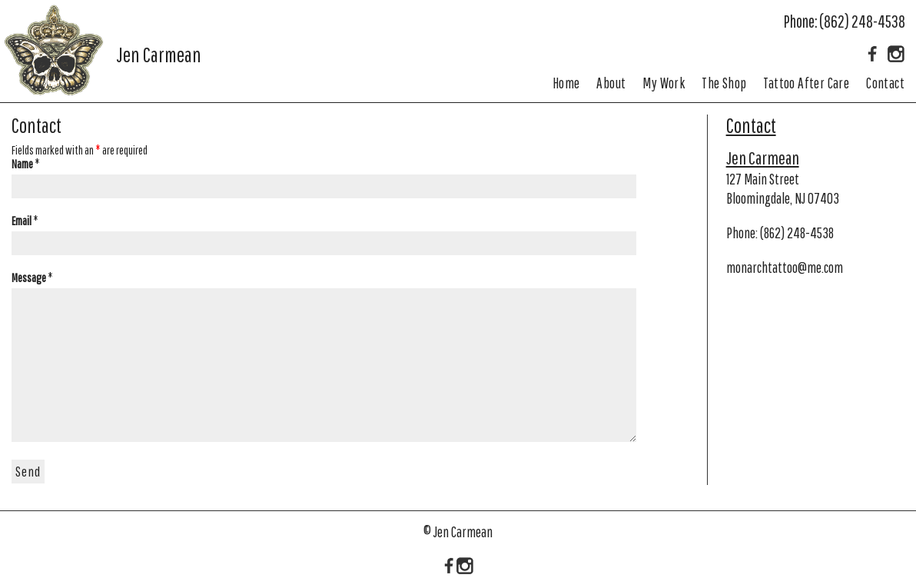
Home (566, 83)
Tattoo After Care (806, 83)
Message (32, 277)
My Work (664, 83)
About (611, 83)
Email (25, 221)
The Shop (724, 83)
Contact (885, 83)
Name (26, 164)
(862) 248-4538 (862, 21)
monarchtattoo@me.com (785, 267)
